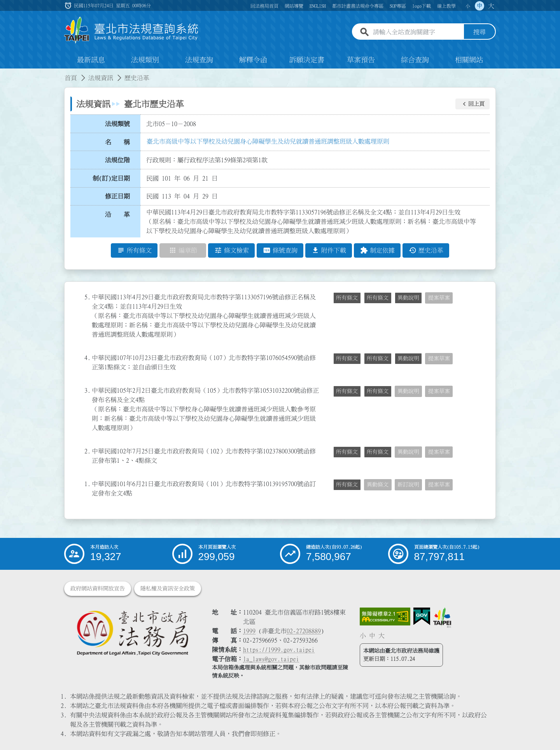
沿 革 (117, 214)
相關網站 (469, 60)
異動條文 (378, 485)
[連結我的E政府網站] (422, 617)
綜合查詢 (415, 60)
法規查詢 (199, 60)
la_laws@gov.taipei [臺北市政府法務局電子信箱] (271, 659)
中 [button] (479, 6)
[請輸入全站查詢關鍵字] (417, 32)
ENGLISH (318, 6)
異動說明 (408, 298)
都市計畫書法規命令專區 (358, 6)
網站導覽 (294, 6)
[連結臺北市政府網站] (442, 618)
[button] (472, 104)
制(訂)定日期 (111, 178)
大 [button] (491, 6)
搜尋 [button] (479, 32)
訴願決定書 (307, 60)
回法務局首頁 (264, 6)
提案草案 (439, 298)
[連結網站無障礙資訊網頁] (385, 617)
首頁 (71, 78)
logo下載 (422, 6)
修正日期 (117, 197)
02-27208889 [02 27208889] (304, 631)
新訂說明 (408, 485)
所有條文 (347, 298)
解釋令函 (253, 60)
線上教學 (446, 6)
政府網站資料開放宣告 (98, 588)
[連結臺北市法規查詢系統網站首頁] (131, 30)
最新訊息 (91, 60)
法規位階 (117, 160)
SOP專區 (398, 6)
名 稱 (117, 142)
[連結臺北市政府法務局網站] (132, 633)
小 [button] (468, 6)
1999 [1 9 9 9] (249, 631)
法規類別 (145, 60)
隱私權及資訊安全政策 (168, 588)
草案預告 (361, 60)
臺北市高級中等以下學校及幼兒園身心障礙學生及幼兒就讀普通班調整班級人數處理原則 (268, 141)
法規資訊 (101, 78)
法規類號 (117, 124)
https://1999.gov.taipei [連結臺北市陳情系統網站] (279, 650)
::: (5, 73)
